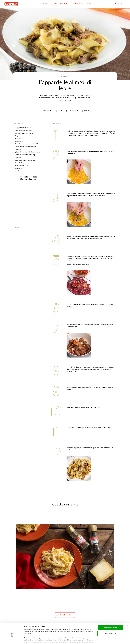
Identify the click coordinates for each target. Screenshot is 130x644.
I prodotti (64, 4)
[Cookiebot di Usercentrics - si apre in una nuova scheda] (12, 640)
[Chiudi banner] (127, 617)
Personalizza (110, 625)
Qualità (54, 4)
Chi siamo (44, 4)
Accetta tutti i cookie (110, 619)
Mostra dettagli (29, 640)
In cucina (90, 4)
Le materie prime (77, 4)
